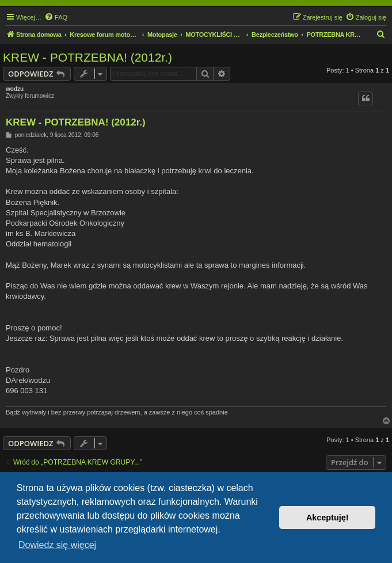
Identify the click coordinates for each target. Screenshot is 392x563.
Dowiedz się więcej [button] (57, 545)
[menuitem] (56, 17)
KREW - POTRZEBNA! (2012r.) (87, 57)
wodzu (15, 89)
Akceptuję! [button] (328, 518)
